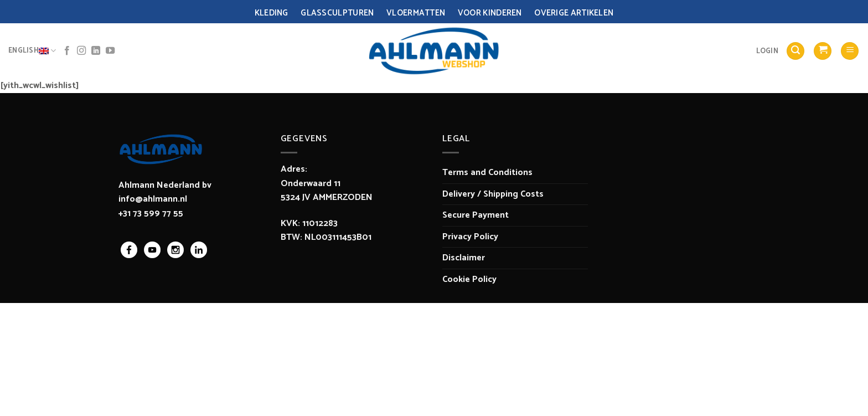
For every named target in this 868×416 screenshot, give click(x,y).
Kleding (272, 13)
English (32, 51)
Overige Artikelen (574, 13)
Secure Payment (476, 215)
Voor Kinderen (490, 13)
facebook (129, 250)
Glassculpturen (337, 13)
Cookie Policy (469, 279)
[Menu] (850, 51)
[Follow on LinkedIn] (96, 51)
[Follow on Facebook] (67, 51)
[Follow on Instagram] (81, 51)
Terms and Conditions (487, 173)
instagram (175, 250)
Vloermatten (416, 13)
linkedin (199, 250)
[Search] (795, 51)
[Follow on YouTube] (110, 51)
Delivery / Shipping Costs (493, 194)
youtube (152, 250)
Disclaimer (464, 258)
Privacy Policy (470, 237)
